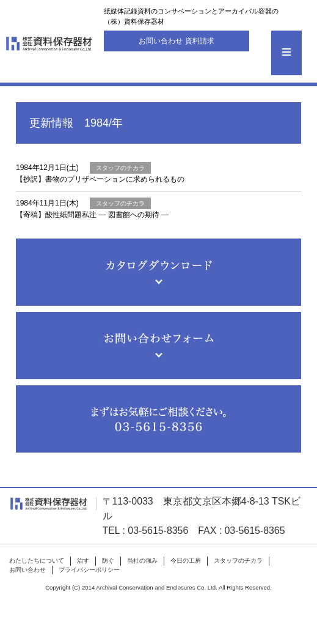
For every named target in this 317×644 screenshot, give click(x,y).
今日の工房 (186, 561)
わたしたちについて (37, 561)
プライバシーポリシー (89, 570)
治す (83, 561)
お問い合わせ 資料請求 (176, 41)
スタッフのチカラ (238, 561)
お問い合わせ (27, 570)
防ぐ (108, 561)
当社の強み (142, 561)
